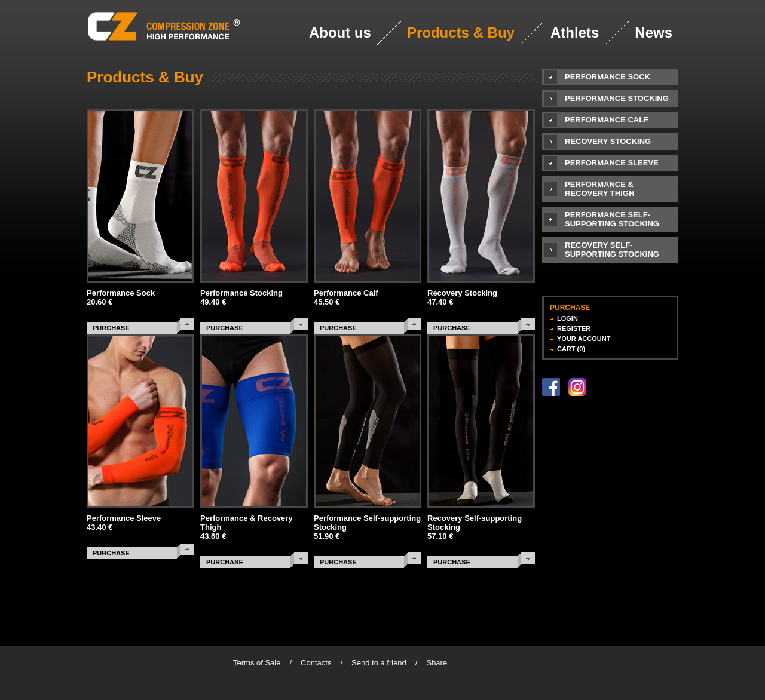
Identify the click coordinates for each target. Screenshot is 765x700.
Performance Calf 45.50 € (346, 297)
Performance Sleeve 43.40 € (124, 523)
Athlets (575, 33)
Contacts (316, 663)
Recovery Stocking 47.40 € (462, 297)
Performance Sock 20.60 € (121, 297)
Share (437, 663)
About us (340, 33)
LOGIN (567, 318)
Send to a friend (379, 663)
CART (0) (571, 349)
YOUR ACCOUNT (584, 339)
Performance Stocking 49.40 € (241, 297)
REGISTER (574, 328)
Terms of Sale (257, 663)
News (654, 33)
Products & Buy (461, 33)
